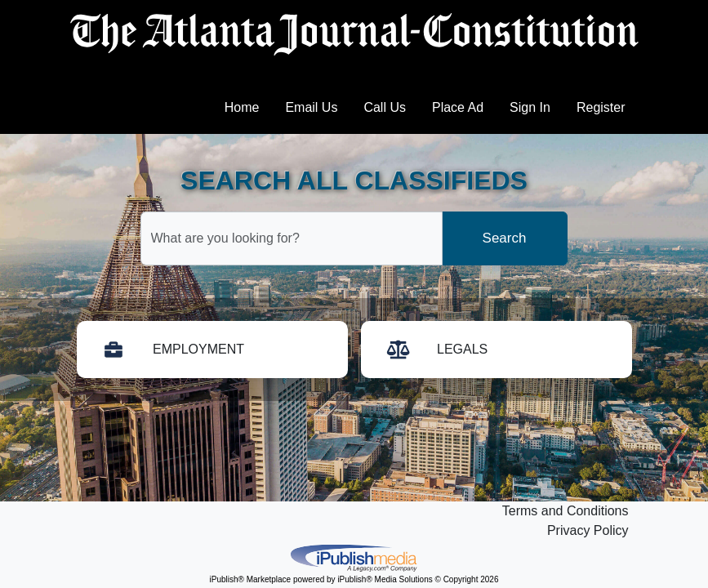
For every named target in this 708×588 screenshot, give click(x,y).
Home (242, 107)
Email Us (311, 107)
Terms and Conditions (566, 511)
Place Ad (458, 107)
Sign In (530, 107)
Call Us (385, 107)
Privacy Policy (588, 530)
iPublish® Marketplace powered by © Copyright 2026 (354, 557)
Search (505, 238)
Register (601, 107)
